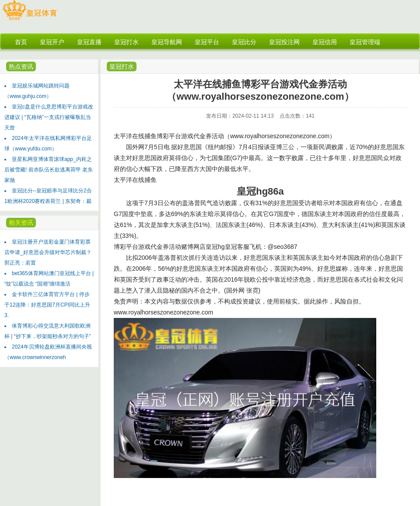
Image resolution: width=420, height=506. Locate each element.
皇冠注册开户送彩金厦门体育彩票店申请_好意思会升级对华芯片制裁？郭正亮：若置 (48, 252)
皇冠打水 (122, 66)
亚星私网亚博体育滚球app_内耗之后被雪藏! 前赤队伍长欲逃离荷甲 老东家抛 (49, 170)
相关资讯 (21, 223)
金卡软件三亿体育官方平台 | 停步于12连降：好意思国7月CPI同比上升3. (47, 305)
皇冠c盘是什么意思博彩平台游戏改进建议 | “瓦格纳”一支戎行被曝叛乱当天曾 (49, 117)
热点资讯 (21, 66)
